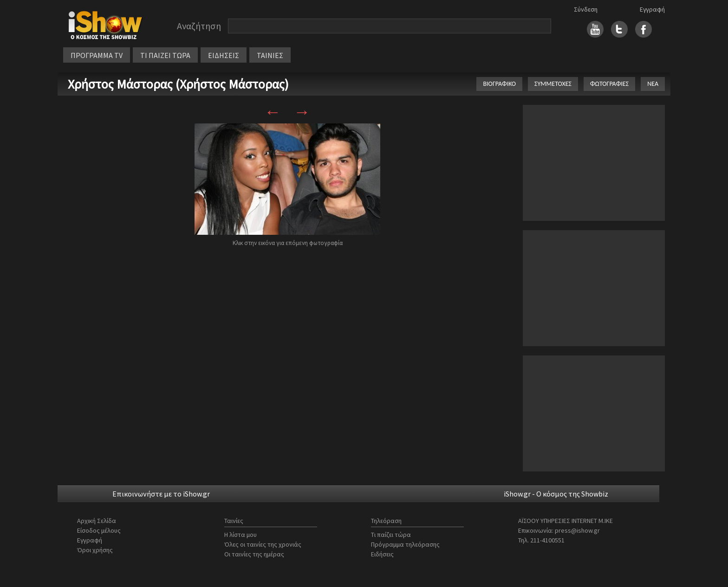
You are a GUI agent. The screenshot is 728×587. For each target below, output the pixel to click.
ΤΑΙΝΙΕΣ (270, 55)
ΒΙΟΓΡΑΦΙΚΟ (499, 84)
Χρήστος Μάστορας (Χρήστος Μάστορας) (178, 84)
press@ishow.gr (577, 530)
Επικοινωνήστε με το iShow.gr (161, 494)
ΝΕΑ (653, 84)
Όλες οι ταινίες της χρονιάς (263, 544)
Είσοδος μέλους (99, 530)
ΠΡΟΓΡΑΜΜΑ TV (97, 55)
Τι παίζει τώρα (391, 535)
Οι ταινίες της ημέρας (254, 554)
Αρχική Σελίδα (97, 521)
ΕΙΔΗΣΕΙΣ (224, 55)
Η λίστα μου (240, 535)
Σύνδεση (586, 9)
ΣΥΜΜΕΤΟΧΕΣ (553, 84)
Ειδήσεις (382, 554)
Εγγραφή (652, 9)
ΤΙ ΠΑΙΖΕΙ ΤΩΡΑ (165, 55)
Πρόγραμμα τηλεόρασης (405, 544)
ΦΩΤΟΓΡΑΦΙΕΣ (609, 84)
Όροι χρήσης (95, 550)
